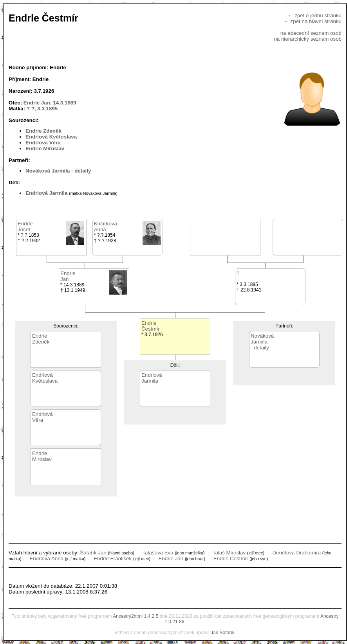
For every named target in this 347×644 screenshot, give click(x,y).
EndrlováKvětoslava (45, 378)
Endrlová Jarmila (46, 193)
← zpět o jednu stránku (315, 15)
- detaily (81, 171)
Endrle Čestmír (231, 559)
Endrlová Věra (43, 143)
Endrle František (113, 559)
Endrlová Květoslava (51, 137)
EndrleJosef (25, 227)
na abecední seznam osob (311, 33)
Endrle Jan (171, 559)
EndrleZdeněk (41, 339)
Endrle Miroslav (45, 148)
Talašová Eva (158, 553)
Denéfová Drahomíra (296, 553)
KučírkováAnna (106, 227)
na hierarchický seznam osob (308, 39)
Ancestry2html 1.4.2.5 (136, 616)
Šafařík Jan (93, 553)
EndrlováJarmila (152, 378)
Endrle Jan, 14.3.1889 (50, 103)
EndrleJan (68, 276)
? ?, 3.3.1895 (42, 109)
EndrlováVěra (42, 417)
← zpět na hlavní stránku (313, 21)
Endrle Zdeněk (43, 131)
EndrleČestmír (151, 326)
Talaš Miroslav (229, 553)
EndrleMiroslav (42, 456)
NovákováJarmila (262, 339)
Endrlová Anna (46, 559)
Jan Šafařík (223, 633)
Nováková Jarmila (48, 171)
